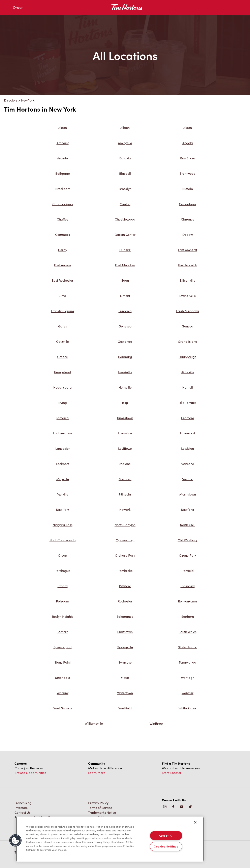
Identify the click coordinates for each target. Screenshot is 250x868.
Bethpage (63, 173)
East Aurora (62, 265)
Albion (125, 128)
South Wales (188, 632)
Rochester (125, 601)
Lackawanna (63, 433)
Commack (63, 234)
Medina (187, 479)
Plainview (188, 586)
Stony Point (62, 662)
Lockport (62, 464)
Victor (125, 678)
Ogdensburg (125, 540)
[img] (190, 807)
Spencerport (63, 647)
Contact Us (22, 812)
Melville (62, 494)
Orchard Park (125, 555)
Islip (125, 403)
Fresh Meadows (187, 311)
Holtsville (125, 387)
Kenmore (187, 418)
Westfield (125, 708)
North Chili (188, 525)
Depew (188, 234)
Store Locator (172, 773)
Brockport (62, 189)
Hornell (188, 387)
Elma (62, 296)
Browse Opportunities (30, 773)
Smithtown (125, 632)
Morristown (188, 494)
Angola (188, 143)
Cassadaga (187, 204)
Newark (125, 509)
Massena (187, 464)
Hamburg (125, 357)
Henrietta (125, 372)
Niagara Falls (63, 525)
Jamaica (62, 418)
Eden (125, 280)
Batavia (125, 158)
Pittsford (125, 586)
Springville (125, 647)
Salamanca (125, 616)
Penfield (188, 571)
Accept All (166, 835)
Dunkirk (125, 250)
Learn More (97, 773)
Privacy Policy (98, 803)
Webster (187, 693)
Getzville (62, 341)
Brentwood (187, 173)
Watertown (125, 693)
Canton (125, 204)
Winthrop (156, 723)
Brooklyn (125, 189)
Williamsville (94, 723)
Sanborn (188, 616)
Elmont (125, 296)
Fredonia (125, 311)
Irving (63, 403)
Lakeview (125, 433)
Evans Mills (187, 296)
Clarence (188, 219)
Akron (63, 128)
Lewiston (187, 448)
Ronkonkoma (187, 601)
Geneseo (125, 326)
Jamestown (125, 418)
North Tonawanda (63, 540)
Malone (125, 464)
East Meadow (125, 265)
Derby (62, 250)
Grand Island (188, 341)
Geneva (187, 326)
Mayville (63, 479)
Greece (62, 357)
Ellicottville (187, 280)
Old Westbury (188, 540)
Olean (62, 555)
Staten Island (188, 647)
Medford (125, 479)
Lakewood (187, 433)
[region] (110, 839)
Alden (188, 128)
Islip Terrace (187, 403)
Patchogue (62, 571)
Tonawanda (187, 662)
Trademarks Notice (102, 812)
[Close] (195, 822)
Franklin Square (62, 311)
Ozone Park (188, 555)
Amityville (125, 143)
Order (18, 7)
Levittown (125, 448)
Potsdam (62, 601)
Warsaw (63, 693)
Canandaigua (63, 204)
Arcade (62, 158)
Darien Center (125, 234)
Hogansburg (62, 387)
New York (28, 100)
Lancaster (63, 448)
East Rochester (62, 280)
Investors (21, 808)
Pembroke (125, 571)
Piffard (63, 586)
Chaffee (63, 219)
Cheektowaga (125, 219)
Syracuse (125, 662)
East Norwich (188, 265)
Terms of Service (100, 808)
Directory (11, 100)
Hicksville (187, 372)
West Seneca (63, 708)
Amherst (63, 143)
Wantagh (188, 678)
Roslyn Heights (63, 616)
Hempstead (62, 372)
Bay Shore (188, 158)
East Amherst (187, 250)
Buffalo (188, 189)
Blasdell (125, 173)
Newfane (187, 509)
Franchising (23, 803)
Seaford (63, 632)
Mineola (125, 494)
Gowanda (125, 341)
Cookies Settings (166, 846)
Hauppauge (188, 357)
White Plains (187, 708)
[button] (15, 840)
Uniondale (62, 678)
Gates (62, 326)
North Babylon (125, 525)
